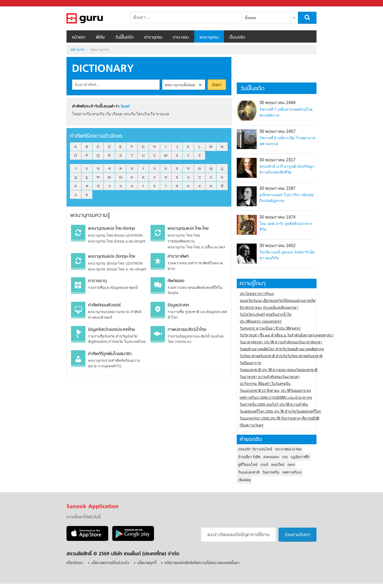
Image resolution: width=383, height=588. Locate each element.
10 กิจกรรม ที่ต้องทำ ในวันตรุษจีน (265, 384)
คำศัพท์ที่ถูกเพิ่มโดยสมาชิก (110, 354)
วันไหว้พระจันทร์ (252, 314)
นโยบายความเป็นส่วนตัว (110, 563)
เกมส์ (264, 465)
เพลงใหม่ (278, 465)
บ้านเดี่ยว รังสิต (249, 457)
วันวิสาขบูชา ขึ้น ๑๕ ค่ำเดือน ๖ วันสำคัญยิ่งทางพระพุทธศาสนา (287, 335)
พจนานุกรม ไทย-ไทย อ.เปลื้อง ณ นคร (196, 247)
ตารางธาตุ (97, 281)
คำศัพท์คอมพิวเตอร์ (104, 305)
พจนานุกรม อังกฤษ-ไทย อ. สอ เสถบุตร (117, 269)
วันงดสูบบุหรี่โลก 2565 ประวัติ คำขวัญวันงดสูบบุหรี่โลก (280, 411)
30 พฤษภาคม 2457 (277, 131)
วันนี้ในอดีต (124, 38)
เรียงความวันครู (251, 425)
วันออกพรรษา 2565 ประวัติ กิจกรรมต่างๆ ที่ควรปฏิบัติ (279, 418)
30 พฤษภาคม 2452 (277, 246)
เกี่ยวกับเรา (75, 563)
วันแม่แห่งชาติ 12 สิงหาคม (260, 391)
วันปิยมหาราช (250, 363)
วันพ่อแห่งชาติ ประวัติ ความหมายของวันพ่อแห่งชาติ (278, 370)
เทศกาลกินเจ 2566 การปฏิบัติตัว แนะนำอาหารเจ (276, 398)
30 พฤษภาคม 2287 (277, 188)
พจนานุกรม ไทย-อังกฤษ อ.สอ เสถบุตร (117, 241)
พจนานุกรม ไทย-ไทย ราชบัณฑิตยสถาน (184, 238)
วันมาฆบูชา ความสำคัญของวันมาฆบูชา (270, 377)
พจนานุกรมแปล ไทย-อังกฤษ (112, 229)
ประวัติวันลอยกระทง (296, 391)
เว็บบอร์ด (237, 38)
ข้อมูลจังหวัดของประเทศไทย (111, 330)
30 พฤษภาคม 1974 (277, 217)
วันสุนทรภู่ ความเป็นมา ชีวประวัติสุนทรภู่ (270, 328)
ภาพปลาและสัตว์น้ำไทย (187, 330)
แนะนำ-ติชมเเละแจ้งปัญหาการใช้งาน (238, 535)
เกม (285, 457)
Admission (271, 457)
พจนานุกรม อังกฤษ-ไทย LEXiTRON (115, 263)
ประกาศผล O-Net (288, 449)
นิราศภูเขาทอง (251, 308)
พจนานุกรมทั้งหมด (180, 85)
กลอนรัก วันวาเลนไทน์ (255, 449)
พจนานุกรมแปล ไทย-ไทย (188, 229)
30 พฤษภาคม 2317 (277, 160)
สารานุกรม (153, 38)
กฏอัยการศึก (300, 457)
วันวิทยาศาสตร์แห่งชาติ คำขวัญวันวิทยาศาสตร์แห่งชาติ (281, 356)
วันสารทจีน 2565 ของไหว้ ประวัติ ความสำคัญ (274, 404)
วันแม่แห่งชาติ (249, 472)
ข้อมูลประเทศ (178, 305)
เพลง (291, 465)
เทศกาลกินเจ (292, 472)
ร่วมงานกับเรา (297, 535)
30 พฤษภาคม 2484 (277, 103)
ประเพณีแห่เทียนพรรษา (280, 308)
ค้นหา (217, 85)
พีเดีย (100, 38)
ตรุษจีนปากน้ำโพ (279, 314)
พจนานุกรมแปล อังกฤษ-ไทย (112, 257)
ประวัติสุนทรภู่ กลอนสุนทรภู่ (261, 321)
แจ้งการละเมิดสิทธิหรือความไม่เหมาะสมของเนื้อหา (202, 563)
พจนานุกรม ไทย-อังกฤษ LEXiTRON (115, 235)
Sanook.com (16, 3)
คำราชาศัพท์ (178, 257)
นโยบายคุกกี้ (147, 563)
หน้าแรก (78, 38)
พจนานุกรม (209, 38)
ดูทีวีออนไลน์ (248, 465)
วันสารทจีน (271, 472)
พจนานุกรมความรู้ (90, 215)
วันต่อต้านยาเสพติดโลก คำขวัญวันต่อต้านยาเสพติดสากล (282, 349)
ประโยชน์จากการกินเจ (257, 294)
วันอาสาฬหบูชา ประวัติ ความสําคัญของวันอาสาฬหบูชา (281, 342)
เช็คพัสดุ (244, 480)
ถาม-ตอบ (181, 38)
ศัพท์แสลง (176, 281)
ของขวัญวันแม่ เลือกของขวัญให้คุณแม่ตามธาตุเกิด (278, 301)
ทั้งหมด (250, 18)
